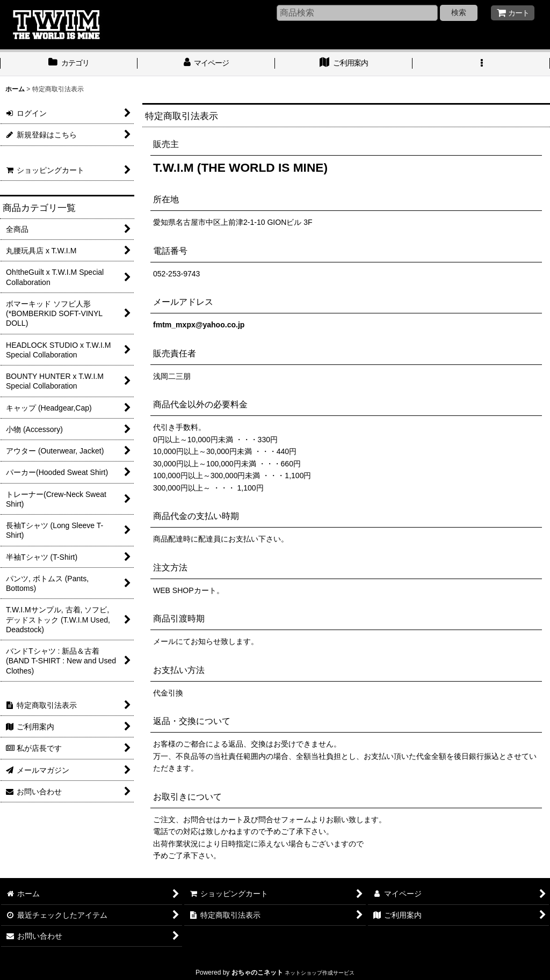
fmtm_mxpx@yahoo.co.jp (199, 325)
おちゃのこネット (257, 972)
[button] (481, 64)
